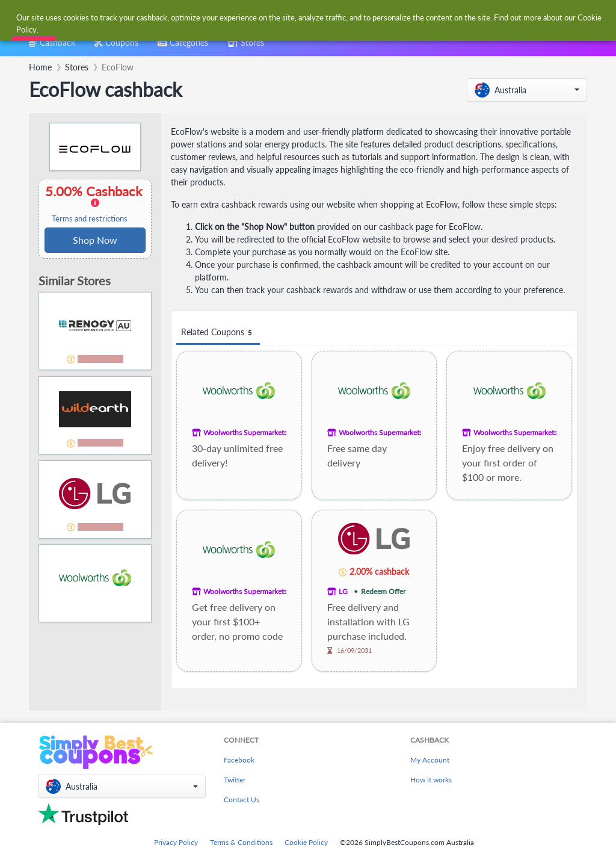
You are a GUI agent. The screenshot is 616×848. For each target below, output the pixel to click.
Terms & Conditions (241, 842)
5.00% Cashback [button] (95, 203)
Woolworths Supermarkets (245, 432)
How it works (431, 780)
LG (343, 591)
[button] (527, 90)
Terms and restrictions (90, 219)
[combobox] (288, 17)
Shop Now (95, 240)
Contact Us (242, 800)
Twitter (235, 780)
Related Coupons (218, 333)
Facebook (239, 760)
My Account (430, 760)
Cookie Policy (306, 842)
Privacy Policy (176, 842)
